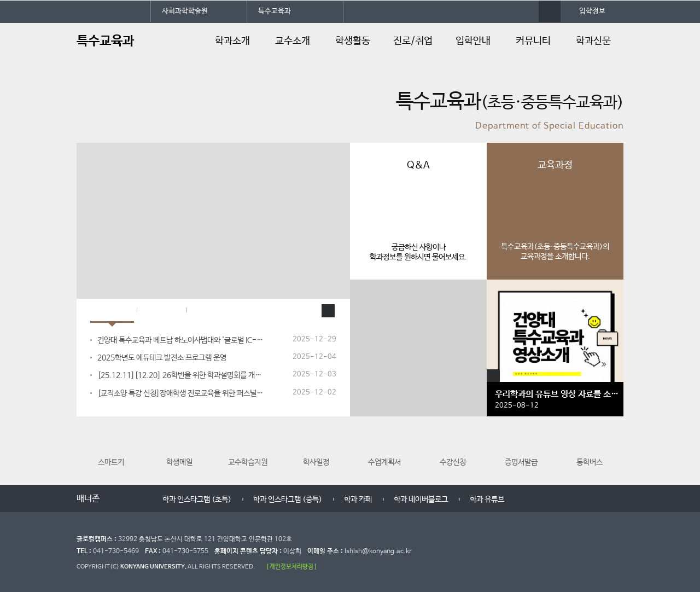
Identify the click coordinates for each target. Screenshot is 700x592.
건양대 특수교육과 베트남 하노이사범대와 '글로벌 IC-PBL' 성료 (181, 340)
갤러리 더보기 (493, 376)
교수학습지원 (248, 448)
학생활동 (353, 41)
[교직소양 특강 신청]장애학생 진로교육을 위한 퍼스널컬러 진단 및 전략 (181, 393)
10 (223, 128)
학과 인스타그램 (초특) (197, 500)
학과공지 (161, 311)
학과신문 (593, 41)
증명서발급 (521, 448)
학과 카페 (358, 500)
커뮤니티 (533, 41)
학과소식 (112, 311)
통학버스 (590, 448)
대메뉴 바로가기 (0, 0)
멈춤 (127, 499)
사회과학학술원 (185, 11)
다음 (138, 499)
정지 (82, 129)
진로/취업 (413, 41)
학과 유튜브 (487, 500)
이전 (116, 499)
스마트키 (111, 448)
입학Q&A (213, 311)
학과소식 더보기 (328, 311)
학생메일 (179, 448)
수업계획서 (384, 448)
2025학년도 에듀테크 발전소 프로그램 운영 (162, 358)
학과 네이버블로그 (421, 500)
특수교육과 (275, 11)
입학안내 (473, 41)
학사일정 (316, 448)
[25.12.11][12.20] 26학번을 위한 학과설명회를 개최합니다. (181, 375)
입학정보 (592, 11)
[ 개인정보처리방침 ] (291, 567)
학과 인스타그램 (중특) (288, 500)
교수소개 (293, 41)
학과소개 (232, 41)
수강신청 (453, 448)
